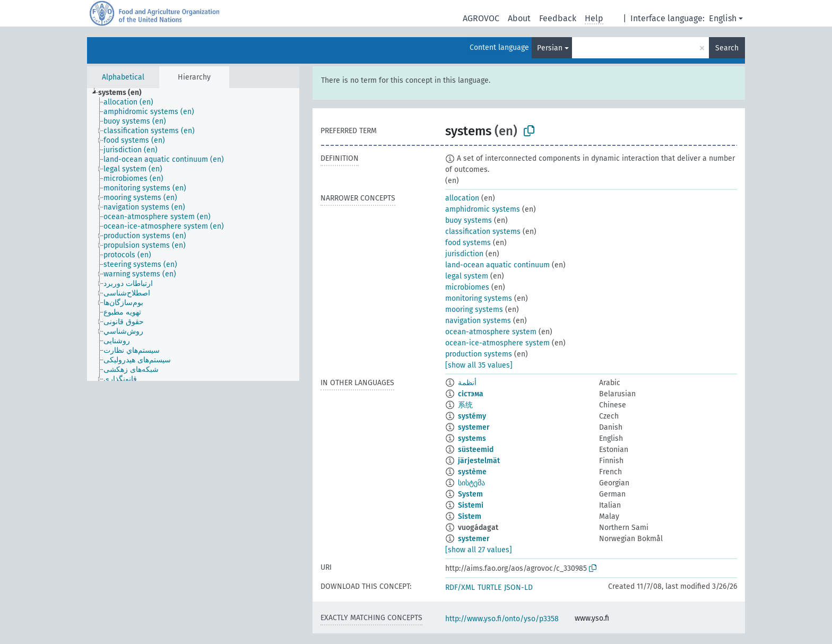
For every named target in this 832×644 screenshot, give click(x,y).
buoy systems (469, 220)
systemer (474, 427)
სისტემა (471, 483)
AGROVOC (481, 18)
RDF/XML (460, 588)
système (472, 472)
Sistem (470, 516)
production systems (479, 354)
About (519, 18)
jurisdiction (464, 254)
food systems (468, 243)
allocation (462, 198)
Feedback (558, 18)
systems (472, 438)
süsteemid (476, 450)
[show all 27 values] (479, 550)
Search (727, 48)
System (470, 494)
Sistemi (471, 505)
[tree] (193, 234)
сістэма (471, 394)
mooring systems (474, 310)
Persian (550, 48)
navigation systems (478, 321)
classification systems (483, 232)
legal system (467, 276)
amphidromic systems (483, 209)
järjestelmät (479, 461)
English (723, 18)
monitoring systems (479, 298)
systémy (472, 416)
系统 (465, 405)
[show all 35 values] (479, 365)
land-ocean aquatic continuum (497, 265)
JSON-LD (518, 588)
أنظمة (467, 383)
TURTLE (489, 588)
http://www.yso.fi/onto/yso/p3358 (502, 619)
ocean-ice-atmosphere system (497, 343)
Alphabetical (123, 77)
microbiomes (467, 287)
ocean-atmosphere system (491, 332)
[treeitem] (124, 93)
